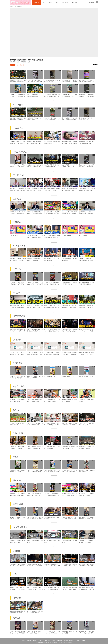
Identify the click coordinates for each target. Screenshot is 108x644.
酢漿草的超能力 (20, 386)
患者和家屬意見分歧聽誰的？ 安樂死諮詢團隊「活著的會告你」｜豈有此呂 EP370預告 (87, 214)
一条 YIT (17, 574)
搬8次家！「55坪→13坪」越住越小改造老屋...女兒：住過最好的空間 (18, 589)
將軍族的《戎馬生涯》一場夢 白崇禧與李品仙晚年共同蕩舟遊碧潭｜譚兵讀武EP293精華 (52, 308)
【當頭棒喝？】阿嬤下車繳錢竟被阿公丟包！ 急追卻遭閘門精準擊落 (18, 96)
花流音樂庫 (65, 2)
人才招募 (35, 640)
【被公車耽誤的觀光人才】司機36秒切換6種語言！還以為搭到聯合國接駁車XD (35, 519)
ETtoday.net (59, 642)
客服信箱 (58, 640)
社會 (21, 65)
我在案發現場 (19, 316)
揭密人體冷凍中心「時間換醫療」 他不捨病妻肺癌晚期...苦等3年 (52, 589)
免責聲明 (84, 640)
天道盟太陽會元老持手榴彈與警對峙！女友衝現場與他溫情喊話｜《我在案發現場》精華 (69, 331)
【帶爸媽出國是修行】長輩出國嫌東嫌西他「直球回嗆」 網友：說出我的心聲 (87, 519)
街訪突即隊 (18, 363)
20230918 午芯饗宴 (84, 235)
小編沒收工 (18, 340)
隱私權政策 (70, 640)
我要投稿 (29, 640)
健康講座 (75, 2)
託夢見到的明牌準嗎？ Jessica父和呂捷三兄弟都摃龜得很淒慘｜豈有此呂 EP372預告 (18, 214)
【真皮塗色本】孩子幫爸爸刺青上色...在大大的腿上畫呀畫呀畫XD (52, 633)
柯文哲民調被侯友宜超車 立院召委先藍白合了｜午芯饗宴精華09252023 (52, 237)
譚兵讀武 (17, 293)
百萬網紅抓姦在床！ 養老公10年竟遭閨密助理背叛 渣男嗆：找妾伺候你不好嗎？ (18, 495)
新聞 (44, 2)
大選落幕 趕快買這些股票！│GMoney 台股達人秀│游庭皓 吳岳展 (87, 261)
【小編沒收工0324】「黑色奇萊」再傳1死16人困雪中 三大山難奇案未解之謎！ (18, 354)
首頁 (11, 6)
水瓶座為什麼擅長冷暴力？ (51, 376)
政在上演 (17, 269)
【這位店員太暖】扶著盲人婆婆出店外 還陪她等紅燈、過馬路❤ (87, 633)
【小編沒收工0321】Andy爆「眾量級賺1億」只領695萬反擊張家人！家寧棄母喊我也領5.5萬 (35, 354)
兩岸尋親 (17, 598)
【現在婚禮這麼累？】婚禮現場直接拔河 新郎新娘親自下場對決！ (52, 472)
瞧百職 (16, 410)
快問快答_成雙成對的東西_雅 (86, 376)
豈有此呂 (17, 199)
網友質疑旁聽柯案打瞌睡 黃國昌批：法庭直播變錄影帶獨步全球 (35, 167)
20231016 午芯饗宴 (15, 235)
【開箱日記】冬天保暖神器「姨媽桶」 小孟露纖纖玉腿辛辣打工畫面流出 (69, 472)
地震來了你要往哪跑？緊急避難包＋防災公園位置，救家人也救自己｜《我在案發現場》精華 (35, 331)
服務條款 (64, 640)
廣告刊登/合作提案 (49, 640)
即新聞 (17, 65)
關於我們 (41, 640)
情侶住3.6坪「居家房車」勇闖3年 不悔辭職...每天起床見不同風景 (86, 589)
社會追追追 (20, 6)
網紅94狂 (17, 480)
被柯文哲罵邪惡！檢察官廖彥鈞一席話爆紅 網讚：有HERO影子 (69, 167)
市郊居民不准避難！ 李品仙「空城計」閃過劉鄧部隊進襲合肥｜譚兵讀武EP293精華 (18, 308)
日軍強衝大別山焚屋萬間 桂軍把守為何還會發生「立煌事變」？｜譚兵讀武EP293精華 (35, 308)
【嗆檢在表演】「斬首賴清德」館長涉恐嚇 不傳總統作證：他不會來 (35, 495)
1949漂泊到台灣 (20, 527)
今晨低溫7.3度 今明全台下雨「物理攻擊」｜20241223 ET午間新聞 (87, 190)
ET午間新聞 (18, 175)
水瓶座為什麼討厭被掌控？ (68, 376)
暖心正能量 (18, 433)
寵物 (57, 2)
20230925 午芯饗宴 (66, 235)
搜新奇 (16, 457)
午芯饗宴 (17, 222)
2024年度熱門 (19, 128)
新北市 (25, 65)
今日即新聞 (18, 105)
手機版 (24, 640)
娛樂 (51, 2)
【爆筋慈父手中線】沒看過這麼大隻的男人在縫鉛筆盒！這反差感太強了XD (35, 448)
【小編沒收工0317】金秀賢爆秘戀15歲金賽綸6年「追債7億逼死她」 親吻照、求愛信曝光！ (52, 354)
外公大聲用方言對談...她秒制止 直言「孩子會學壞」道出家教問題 (18, 566)
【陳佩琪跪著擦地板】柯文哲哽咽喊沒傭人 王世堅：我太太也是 (18, 167)
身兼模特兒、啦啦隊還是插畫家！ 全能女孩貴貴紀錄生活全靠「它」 (52, 425)
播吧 (20, 2)
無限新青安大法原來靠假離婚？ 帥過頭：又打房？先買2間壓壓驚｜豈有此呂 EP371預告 (35, 214)
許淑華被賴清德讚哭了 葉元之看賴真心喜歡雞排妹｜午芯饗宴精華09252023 (35, 237)
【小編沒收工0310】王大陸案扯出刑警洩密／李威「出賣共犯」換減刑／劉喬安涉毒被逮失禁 (87, 354)
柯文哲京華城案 (20, 152)
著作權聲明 (77, 640)
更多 (54, 101)
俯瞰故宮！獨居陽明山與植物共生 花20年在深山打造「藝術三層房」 (35, 589)
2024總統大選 (19, 246)
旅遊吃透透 (18, 504)
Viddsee (16, 551)
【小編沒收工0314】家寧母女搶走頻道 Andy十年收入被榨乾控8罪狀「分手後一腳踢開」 (69, 354)
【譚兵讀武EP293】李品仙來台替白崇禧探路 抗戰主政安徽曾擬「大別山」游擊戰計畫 (69, 308)
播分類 (37, 2)
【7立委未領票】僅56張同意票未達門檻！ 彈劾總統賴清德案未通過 (52, 284)
